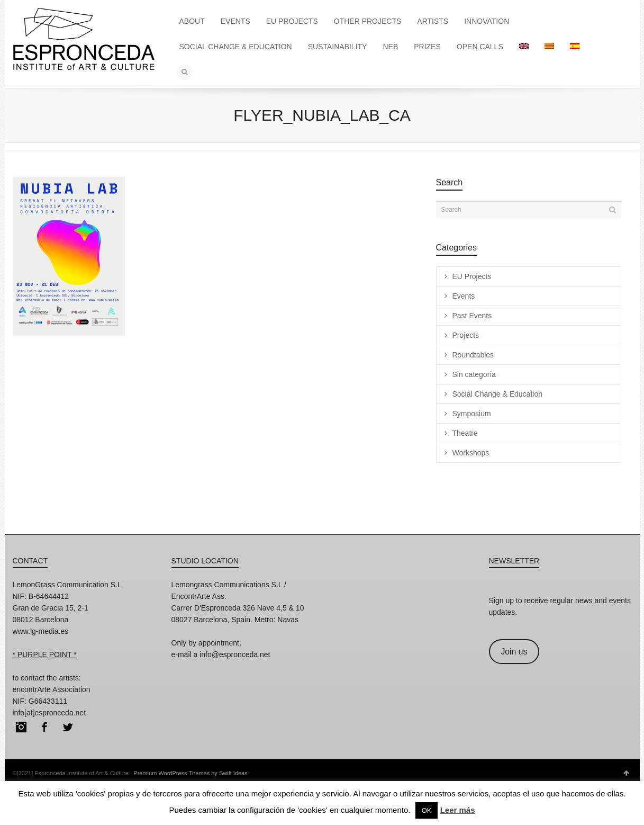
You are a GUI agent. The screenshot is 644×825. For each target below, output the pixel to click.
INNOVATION (487, 21)
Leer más (458, 810)
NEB (390, 47)
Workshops (471, 453)
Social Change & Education (497, 394)
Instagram (21, 727)
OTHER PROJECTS (368, 21)
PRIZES (427, 47)
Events (464, 296)
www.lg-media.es (41, 631)
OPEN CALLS (480, 47)
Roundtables (473, 355)
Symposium (472, 414)
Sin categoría (474, 374)
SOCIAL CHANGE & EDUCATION (236, 47)
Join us (514, 652)
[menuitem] (524, 47)
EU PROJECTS (292, 21)
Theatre (465, 433)
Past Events (472, 316)
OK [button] (427, 810)
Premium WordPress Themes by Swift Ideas (190, 773)
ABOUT (192, 21)
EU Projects (472, 276)
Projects (466, 335)
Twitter (68, 727)
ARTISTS (433, 21)
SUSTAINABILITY (338, 47)
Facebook (44, 727)
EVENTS (235, 21)
